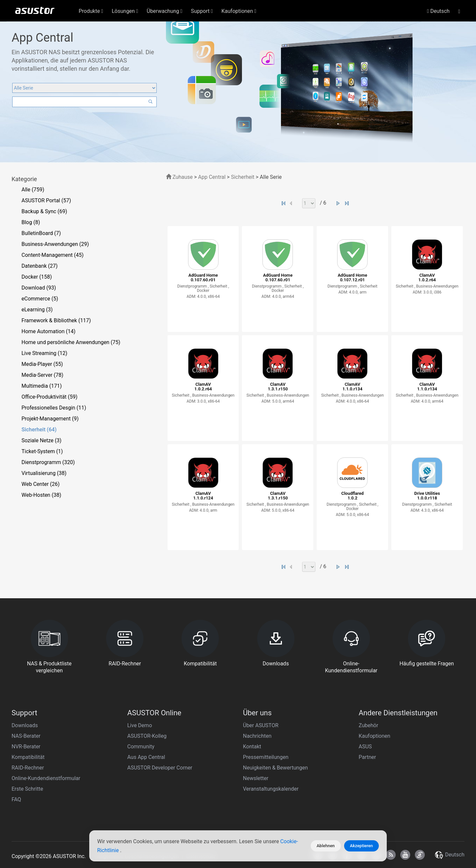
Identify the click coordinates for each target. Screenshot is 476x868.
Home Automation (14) (48, 331)
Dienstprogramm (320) (48, 462)
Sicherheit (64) (39, 430)
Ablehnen (326, 846)
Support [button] (202, 11)
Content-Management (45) (53, 255)
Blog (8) (31, 222)
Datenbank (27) (40, 266)
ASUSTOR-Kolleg (147, 736)
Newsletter (256, 778)
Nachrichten (257, 736)
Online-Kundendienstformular (46, 778)
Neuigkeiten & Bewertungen (275, 768)
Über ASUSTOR (261, 725)
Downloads (25, 725)
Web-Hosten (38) (41, 495)
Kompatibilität (28, 757)
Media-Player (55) (42, 364)
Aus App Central (146, 757)
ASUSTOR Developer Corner (160, 768)
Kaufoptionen (375, 736)
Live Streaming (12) (44, 353)
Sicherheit (243, 177)
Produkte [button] (91, 11)
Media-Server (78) (42, 375)
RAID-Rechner (28, 768)
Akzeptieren (361, 846)
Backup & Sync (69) (44, 211)
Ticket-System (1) (42, 451)
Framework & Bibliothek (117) (56, 320)
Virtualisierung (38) (44, 473)
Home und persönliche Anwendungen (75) (71, 342)
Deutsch (438, 11)
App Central (212, 177)
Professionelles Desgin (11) (54, 408)
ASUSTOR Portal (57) (46, 200)
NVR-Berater (26, 747)
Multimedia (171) (42, 386)
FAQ (16, 799)
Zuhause (179, 177)
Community (141, 747)
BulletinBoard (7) (41, 233)
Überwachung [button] (165, 11)
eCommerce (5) (40, 299)
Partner (367, 757)
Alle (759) (33, 190)
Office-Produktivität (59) (49, 397)
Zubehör (368, 725)
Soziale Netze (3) (41, 440)
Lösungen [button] (125, 11)
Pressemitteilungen (266, 757)
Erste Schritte (27, 789)
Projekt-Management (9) (50, 419)
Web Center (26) (40, 484)
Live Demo (140, 725)
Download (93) (39, 288)
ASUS (365, 747)
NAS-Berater (26, 736)
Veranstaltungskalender (271, 789)
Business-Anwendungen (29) (55, 244)
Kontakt (252, 747)
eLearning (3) (37, 310)
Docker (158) (37, 277)
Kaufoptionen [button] (239, 11)
